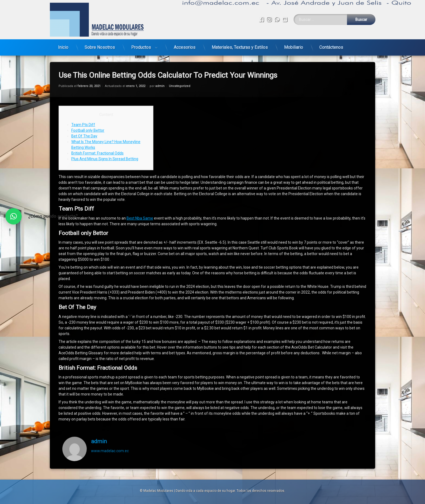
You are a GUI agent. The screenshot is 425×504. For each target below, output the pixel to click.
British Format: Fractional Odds (97, 139)
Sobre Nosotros (100, 45)
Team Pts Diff (83, 111)
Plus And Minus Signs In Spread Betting (105, 145)
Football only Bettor (88, 117)
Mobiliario (294, 45)
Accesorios (185, 45)
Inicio (63, 45)
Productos (141, 45)
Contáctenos (331, 45)
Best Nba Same (140, 204)
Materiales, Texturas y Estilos (240, 45)
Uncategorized (180, 72)
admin (160, 72)
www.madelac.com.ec (110, 437)
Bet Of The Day (84, 122)
